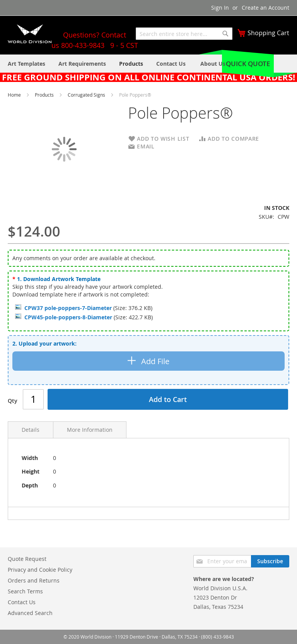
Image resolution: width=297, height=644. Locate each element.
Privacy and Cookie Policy (40, 570)
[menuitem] (213, 64)
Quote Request (27, 559)
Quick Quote (248, 64)
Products (45, 95)
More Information (90, 430)
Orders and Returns (34, 580)
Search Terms (25, 591)
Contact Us (22, 602)
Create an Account (265, 8)
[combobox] (184, 34)
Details (31, 430)
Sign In (220, 8)
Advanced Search (30, 613)
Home (15, 95)
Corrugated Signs (87, 95)
